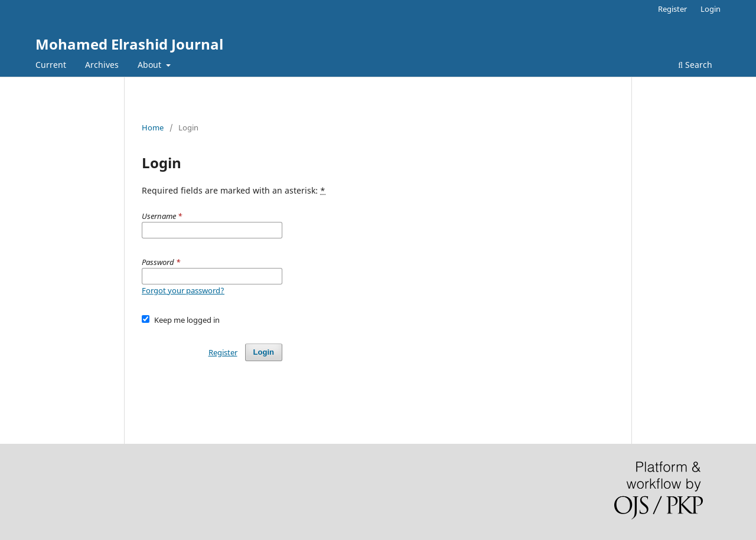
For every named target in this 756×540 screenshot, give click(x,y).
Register (672, 9)
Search (695, 65)
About (151, 65)
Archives (102, 65)
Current (51, 65)
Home (153, 127)
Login (711, 9)
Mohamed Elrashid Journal (129, 44)
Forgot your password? (183, 290)
